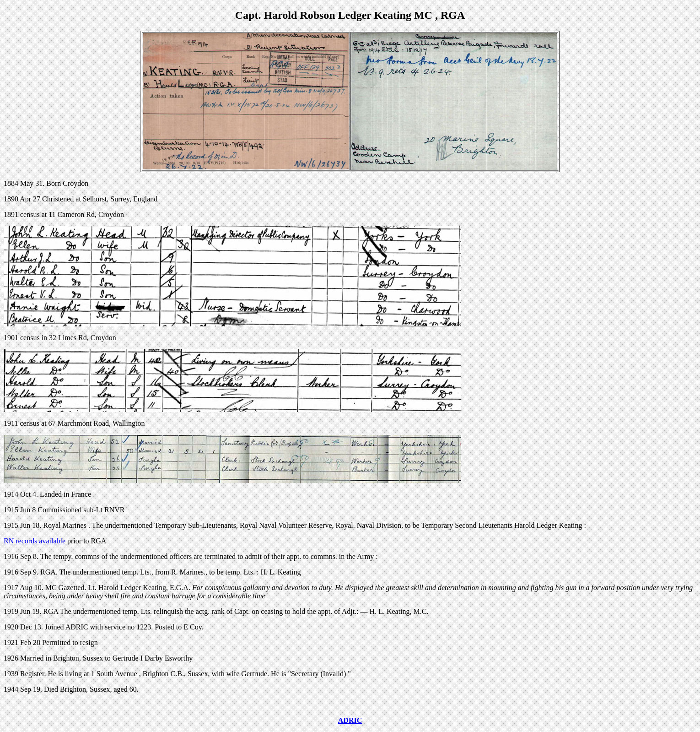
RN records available (35, 541)
